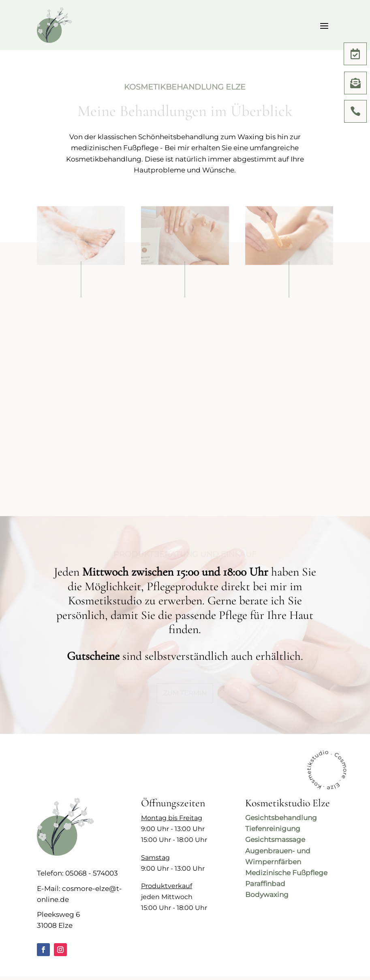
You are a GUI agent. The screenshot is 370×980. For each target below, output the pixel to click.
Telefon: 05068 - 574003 (77, 873)
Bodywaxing (267, 895)
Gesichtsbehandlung (281, 818)
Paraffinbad (265, 884)
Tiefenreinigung (273, 829)
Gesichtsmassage (275, 840)
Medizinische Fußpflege (286, 873)
